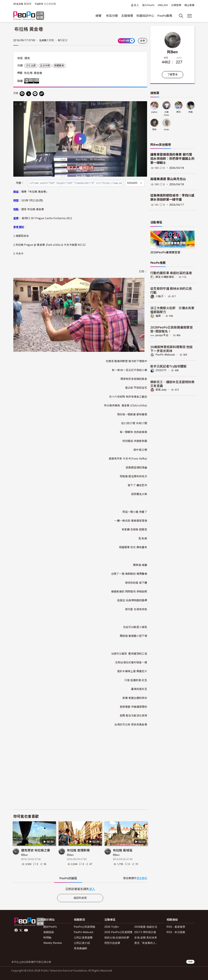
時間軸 (47, 938)
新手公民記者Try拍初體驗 (169, 366)
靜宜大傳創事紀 (165, 277)
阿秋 (154, 129)
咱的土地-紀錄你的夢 (117, 938)
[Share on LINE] (35, 94)
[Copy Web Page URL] (42, 94)
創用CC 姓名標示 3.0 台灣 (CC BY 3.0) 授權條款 (32, 81)
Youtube (26, 930)
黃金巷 (38, 73)
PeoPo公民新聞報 (85, 927)
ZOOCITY (161, 370)
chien (166, 129)
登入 (136, 5)
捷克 (27, 58)
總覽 (99, 16)
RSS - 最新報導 (176, 927)
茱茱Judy (161, 390)
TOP (190, 962)
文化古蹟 (31, 66)
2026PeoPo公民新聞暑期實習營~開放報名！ (172, 329)
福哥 (158, 316)
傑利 (179, 112)
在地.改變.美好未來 (146, 938)
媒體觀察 (59, 66)
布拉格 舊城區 (123, 850)
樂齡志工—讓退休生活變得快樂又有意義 (172, 384)
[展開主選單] (189, 16)
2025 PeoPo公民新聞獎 (118, 932)
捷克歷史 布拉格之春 (36, 850)
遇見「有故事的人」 (146, 943)
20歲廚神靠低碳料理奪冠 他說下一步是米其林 (171, 348)
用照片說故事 (112, 943)
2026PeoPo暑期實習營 (165, 252)
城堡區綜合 (22, 236)
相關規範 (49, 932)
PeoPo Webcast (165, 355)
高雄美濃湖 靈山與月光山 (168, 179)
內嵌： (20, 183)
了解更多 (172, 75)
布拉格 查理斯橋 (78, 850)
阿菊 (191, 112)
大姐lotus (166, 113)
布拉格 (28, 73)
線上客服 (189, 5)
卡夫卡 (20, 253)
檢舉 (143, 41)
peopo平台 (162, 335)
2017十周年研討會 (145, 932)
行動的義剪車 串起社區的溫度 (171, 273)
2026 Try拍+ (112, 927)
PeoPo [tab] (68, 878)
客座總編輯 (81, 948)
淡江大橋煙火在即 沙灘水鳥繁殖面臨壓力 (172, 310)
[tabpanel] (80, 889)
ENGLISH (163, 5)
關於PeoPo (50, 927)
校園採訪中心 (145, 16)
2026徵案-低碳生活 (146, 927)
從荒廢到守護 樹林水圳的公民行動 (171, 290)
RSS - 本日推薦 (176, 932)
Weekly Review (53, 943)
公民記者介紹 (82, 943)
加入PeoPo (148, 5)
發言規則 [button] (142, 878)
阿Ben (24, 855)
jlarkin (154, 112)
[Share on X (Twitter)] (29, 94)
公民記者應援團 (83, 938)
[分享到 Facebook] (22, 94)
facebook (16, 930)
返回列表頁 (80, 898)
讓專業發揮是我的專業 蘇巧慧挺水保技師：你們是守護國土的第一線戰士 (172, 159)
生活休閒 (45, 66)
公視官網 (176, 5)
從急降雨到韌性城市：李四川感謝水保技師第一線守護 (172, 197)
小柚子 (159, 296)
